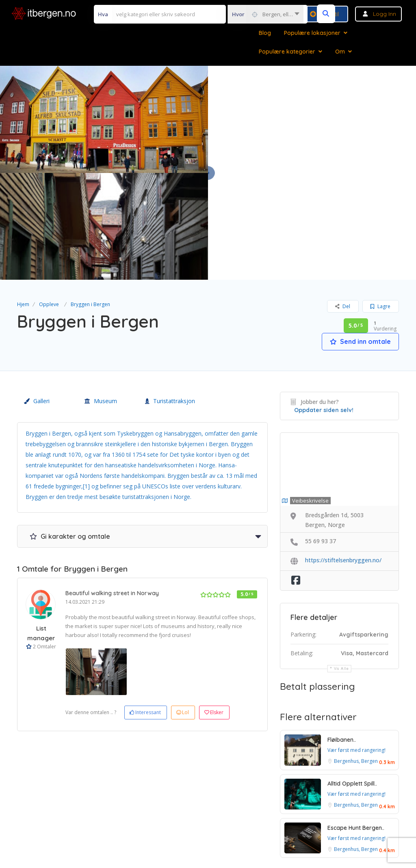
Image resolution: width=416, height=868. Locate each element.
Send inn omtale (360, 235)
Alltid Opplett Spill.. (352, 677)
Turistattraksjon (170, 294)
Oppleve (49, 198)
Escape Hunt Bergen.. (356, 721)
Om (340, 52)
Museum (101, 294)
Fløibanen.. (342, 633)
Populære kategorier (287, 52)
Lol (183, 606)
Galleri (37, 294)
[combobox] (265, 14)
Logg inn (385, 14)
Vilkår (158, 802)
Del (343, 200)
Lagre (380, 200)
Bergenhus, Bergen (356, 654)
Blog (265, 33)
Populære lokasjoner (312, 33)
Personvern (238, 802)
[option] (96, 565)
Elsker (214, 606)
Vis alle (341, 561)
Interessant (145, 606)
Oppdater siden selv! (324, 303)
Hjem (23, 198)
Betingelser (194, 802)
